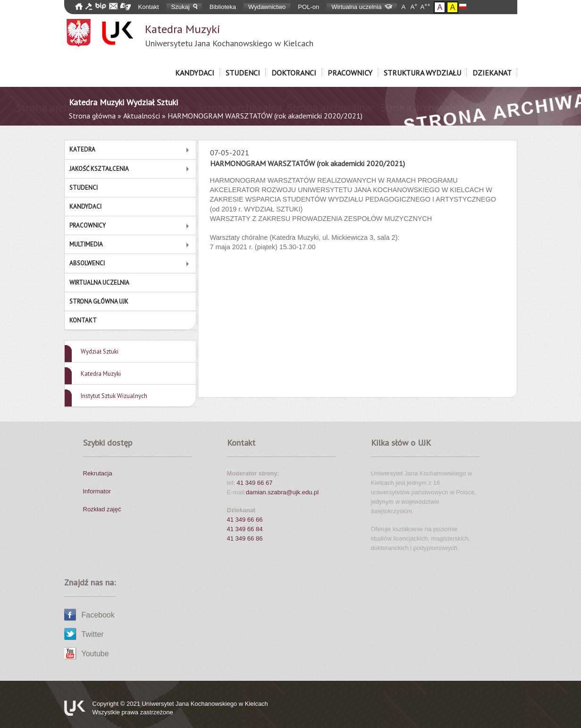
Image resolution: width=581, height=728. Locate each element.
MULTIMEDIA (86, 244)
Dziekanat (492, 73)
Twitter (93, 634)
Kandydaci (195, 73)
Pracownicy (350, 73)
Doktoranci (294, 73)
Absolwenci (87, 263)
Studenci (243, 73)
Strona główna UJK (99, 301)
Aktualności (142, 116)
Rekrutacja (98, 473)
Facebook (98, 615)
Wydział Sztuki (100, 351)
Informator (97, 491)
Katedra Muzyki (229, 35)
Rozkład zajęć (102, 509)
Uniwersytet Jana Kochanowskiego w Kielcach (205, 704)
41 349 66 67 (254, 483)
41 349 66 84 (245, 529)
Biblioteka (223, 7)
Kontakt (149, 7)
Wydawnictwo (267, 7)
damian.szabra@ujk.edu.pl (282, 492)
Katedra (82, 149)
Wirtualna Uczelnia (99, 283)
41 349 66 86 (245, 538)
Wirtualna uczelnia (362, 7)
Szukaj (184, 7)
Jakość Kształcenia (99, 169)
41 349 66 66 (245, 520)
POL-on (308, 7)
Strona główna (92, 116)
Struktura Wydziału (422, 73)
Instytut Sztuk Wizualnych (114, 396)
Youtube (95, 654)
